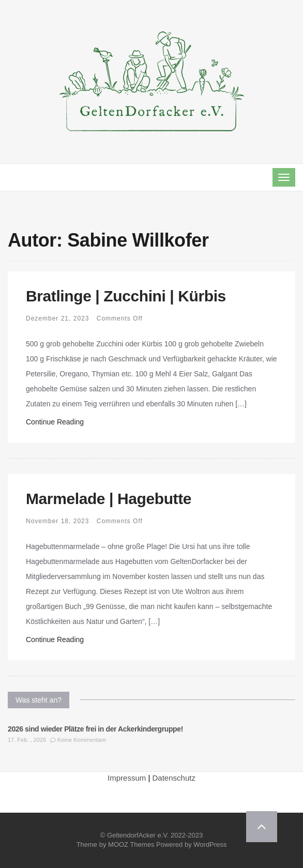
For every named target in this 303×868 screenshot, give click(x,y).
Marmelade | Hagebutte (109, 499)
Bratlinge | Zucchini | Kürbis (126, 296)
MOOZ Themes (131, 844)
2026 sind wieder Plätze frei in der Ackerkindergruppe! (95, 729)
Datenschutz (174, 778)
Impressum (127, 778)
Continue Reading (55, 422)
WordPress (210, 844)
